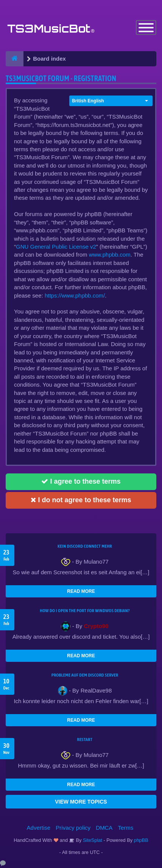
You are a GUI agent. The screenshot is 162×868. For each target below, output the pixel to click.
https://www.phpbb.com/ (75, 295)
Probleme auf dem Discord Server (85, 675)
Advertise (39, 828)
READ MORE (81, 591)
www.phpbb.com (110, 255)
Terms (126, 828)
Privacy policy (73, 828)
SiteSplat (92, 840)
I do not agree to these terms (81, 500)
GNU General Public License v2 (56, 247)
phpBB (141, 840)
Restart (85, 740)
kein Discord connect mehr (85, 546)
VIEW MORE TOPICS (81, 802)
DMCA (104, 828)
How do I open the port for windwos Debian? (85, 611)
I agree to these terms (81, 481)
